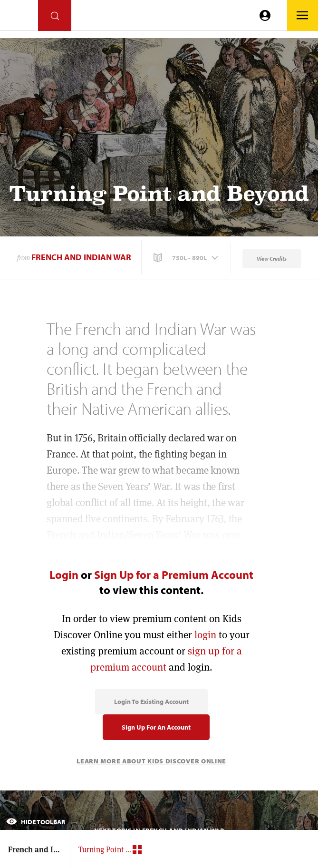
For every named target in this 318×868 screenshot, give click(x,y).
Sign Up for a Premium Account (174, 575)
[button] (187, 258)
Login (64, 575)
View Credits (272, 258)
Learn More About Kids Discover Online (151, 761)
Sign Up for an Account (156, 727)
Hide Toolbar (36, 822)
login (205, 635)
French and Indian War (81, 257)
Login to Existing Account (151, 702)
